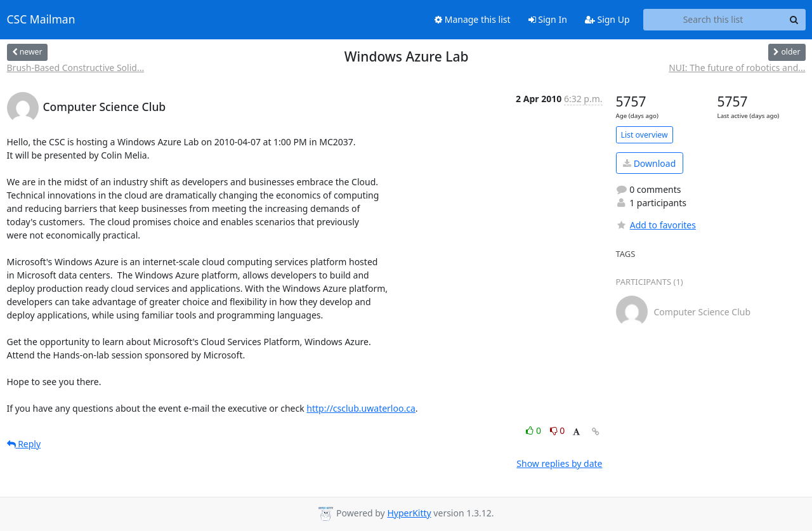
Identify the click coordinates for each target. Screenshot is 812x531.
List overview (645, 135)
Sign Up (607, 19)
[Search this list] (713, 20)
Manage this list (473, 19)
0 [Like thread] (534, 430)
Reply (24, 444)
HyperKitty (409, 513)
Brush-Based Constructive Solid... (76, 68)
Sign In (548, 19)
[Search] (794, 20)
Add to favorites (656, 225)
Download (649, 163)
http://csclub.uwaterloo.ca (361, 408)
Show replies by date (559, 463)
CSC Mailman (41, 20)
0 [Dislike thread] (558, 430)
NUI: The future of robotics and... (737, 68)
